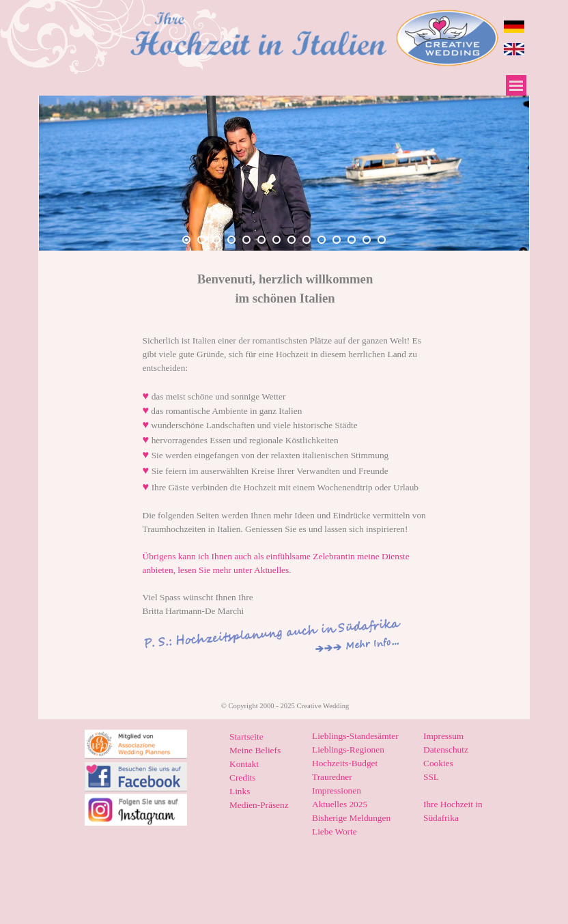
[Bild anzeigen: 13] (367, 240)
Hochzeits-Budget (345, 763)
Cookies (438, 763)
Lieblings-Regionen (348, 750)
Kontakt (244, 764)
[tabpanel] (285, 289)
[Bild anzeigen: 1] (186, 240)
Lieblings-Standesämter (355, 736)
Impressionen (337, 790)
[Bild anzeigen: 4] (231, 240)
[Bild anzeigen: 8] (292, 240)
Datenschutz (446, 750)
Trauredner (332, 777)
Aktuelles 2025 (340, 804)
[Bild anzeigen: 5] (246, 240)
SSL (431, 777)
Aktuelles (271, 570)
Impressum (443, 736)
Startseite (246, 737)
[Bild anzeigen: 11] (337, 240)
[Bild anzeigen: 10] (322, 240)
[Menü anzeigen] (516, 85)
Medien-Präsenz (259, 805)
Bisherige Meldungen (351, 818)
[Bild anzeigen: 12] (352, 240)
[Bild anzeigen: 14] (382, 240)
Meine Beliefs (255, 750)
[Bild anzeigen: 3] (216, 240)
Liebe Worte (335, 831)
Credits (243, 778)
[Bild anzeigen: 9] (307, 240)
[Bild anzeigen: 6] (261, 240)
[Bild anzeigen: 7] (276, 240)
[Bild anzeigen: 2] (201, 240)
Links (240, 791)
